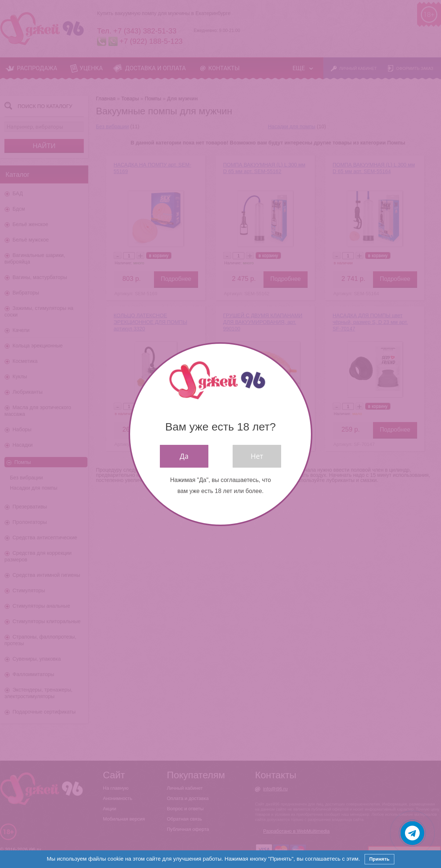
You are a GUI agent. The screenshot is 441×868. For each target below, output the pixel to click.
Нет (257, 456)
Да (184, 456)
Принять (379, 859)
